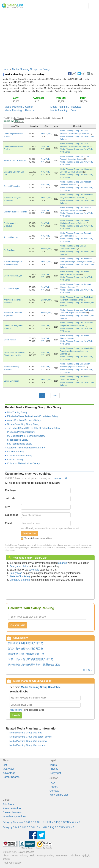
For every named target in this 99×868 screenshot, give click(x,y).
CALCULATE (18, 625)
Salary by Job (10, 827)
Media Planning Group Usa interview (28, 741)
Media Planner (10, 340)
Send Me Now (30, 533)
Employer (11, 490)
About (6, 856)
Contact (54, 791)
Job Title (10, 499)
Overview (8, 769)
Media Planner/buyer (13, 276)
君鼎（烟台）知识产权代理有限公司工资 (31, 659)
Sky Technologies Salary (20, 444)
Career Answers (12, 812)
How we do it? (60, 478)
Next (55, 396)
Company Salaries (20, 580)
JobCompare (16, 710)
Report (53, 787)
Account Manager (11, 288)
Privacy (54, 769)
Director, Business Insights (15, 212)
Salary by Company (13, 822)
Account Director (11, 237)
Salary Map (16, 573)
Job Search (9, 804)
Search (16, 715)
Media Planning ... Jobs (63, 110)
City (7, 507)
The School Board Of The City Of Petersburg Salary (34, 428)
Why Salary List (59, 795)
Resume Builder (12, 808)
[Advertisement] (49, 38)
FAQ (52, 783)
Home (6, 69)
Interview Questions (14, 816)
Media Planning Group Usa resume (27, 745)
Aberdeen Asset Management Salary (26, 448)
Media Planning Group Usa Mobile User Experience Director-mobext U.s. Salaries (77, 351)
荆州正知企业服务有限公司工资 (26, 643)
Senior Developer (11, 381)
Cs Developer (10, 250)
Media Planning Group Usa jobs (26, 733)
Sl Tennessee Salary (18, 440)
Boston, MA (46, 133)
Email (8, 523)
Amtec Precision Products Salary (24, 420)
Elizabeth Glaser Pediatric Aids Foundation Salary (33, 416)
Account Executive (12, 186)
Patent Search (11, 777)
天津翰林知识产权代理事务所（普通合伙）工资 (34, 665)
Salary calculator (19, 566)
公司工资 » (86, 670)
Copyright (55, 773)
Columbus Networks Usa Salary (23, 463)
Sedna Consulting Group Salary (23, 424)
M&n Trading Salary (17, 412)
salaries (63, 563)
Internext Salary (15, 459)
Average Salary (46, 856)
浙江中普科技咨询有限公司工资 (26, 649)
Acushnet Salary (16, 452)
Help (33, 856)
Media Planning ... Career (19, 107)
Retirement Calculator (68, 856)
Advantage (9, 773)
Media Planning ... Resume (20, 110)
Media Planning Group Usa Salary (31, 69)
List (5, 765)
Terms (53, 765)
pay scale (34, 570)
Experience (12, 515)
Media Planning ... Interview (66, 107)
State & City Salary (20, 576)
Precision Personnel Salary (21, 432)
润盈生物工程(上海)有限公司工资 (26, 654)
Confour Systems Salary (20, 455)
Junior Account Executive (15, 160)
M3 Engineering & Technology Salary (26, 436)
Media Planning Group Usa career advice (31, 737)
